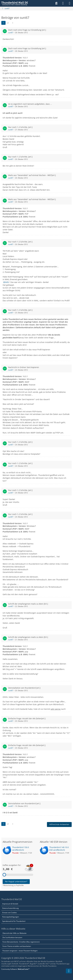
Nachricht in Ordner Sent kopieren (24, 367)
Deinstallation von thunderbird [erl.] (24, 688)
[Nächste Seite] (13, 23)
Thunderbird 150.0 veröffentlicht (20, 849)
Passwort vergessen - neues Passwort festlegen (20, 951)
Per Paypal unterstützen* (16, 882)
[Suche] (56, 3)
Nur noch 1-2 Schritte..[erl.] (20, 127)
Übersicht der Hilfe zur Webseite (14, 933)
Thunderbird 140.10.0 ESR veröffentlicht (59, 849)
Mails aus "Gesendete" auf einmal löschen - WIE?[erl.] (32, 175)
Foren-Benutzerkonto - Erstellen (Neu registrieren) (21, 942)
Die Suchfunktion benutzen (12, 937)
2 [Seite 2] (8, 23)
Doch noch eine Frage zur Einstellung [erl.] (27, 30)
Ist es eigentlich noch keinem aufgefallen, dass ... (30, 104)
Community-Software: (15, 969)
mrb (7, 282)
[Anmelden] (63, 3)
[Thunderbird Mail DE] (15, 3)
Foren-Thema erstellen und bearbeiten (17, 946)
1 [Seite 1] (3, 23)
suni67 (11, 33)
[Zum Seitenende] (69, 971)
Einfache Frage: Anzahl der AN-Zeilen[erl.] (27, 718)
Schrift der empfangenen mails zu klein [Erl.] (28, 604)
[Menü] (70, 3)
